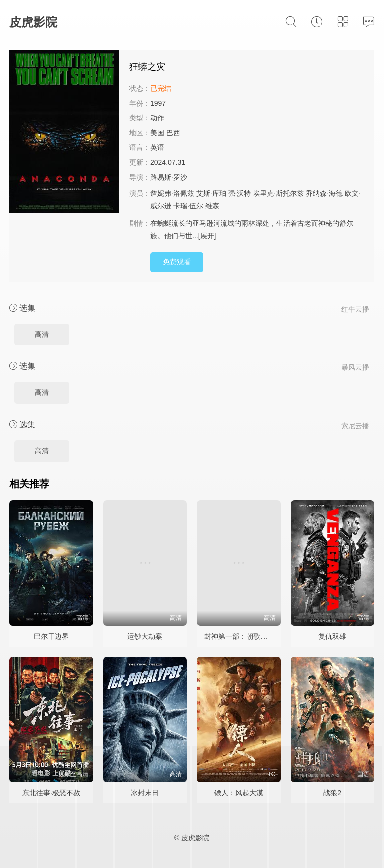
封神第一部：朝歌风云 (239, 636)
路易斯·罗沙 (169, 177)
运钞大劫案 (145, 636)
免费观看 (177, 262)
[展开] (207, 236)
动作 (157, 118)
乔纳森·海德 (324, 193)
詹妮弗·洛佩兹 (172, 193)
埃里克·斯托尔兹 (278, 193)
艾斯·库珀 (211, 193)
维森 (212, 206)
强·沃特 (240, 193)
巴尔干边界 (51, 636)
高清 (42, 334)
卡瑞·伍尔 (188, 206)
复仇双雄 (332, 636)
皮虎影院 (33, 22)
